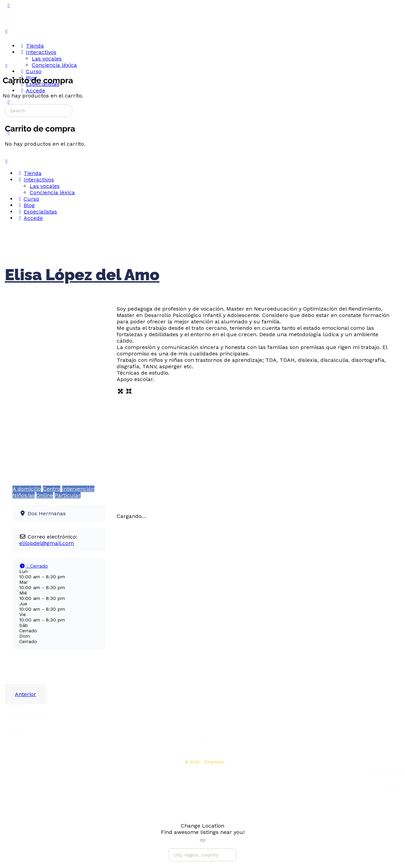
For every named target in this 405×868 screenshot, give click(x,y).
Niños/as (24, 495)
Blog (205, 754)
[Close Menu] (6, 161)
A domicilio (27, 489)
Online (45, 495)
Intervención (78, 489)
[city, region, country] (202, 855)
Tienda (205, 742)
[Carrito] (6, 66)
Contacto (14, 730)
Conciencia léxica (52, 192)
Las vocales (45, 186)
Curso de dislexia (387, 774)
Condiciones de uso (25, 718)
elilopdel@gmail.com (47, 543)
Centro (52, 489)
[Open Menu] (6, 32)
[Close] (203, 840)
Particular (68, 495)
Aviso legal (16, 706)
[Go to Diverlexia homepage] (28, 31)
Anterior (25, 694)
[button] (34, 566)
